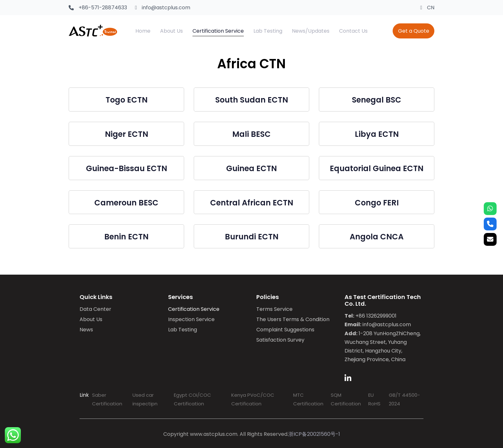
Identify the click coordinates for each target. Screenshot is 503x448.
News (86, 330)
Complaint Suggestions (285, 330)
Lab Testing (183, 330)
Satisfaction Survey (280, 340)
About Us (91, 319)
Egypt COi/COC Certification (192, 399)
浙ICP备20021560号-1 (314, 434)
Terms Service (274, 309)
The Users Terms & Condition (293, 319)
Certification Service (194, 309)
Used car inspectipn (145, 399)
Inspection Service (191, 319)
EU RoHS (374, 399)
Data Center (95, 309)
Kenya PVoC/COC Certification (253, 399)
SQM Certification (346, 399)
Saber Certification (107, 399)
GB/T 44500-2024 (404, 399)
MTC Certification (308, 399)
